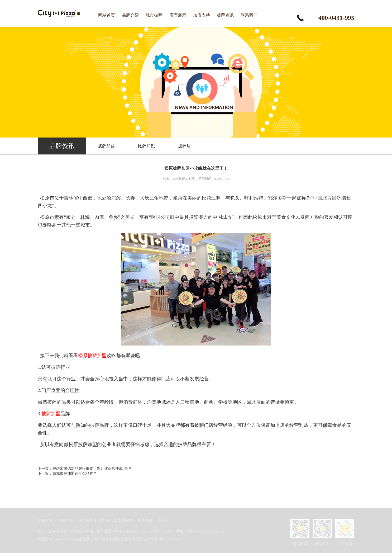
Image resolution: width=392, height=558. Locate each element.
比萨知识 (146, 146)
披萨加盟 (106, 146)
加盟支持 (202, 15)
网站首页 (107, 15)
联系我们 (249, 15)
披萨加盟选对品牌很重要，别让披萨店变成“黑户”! (94, 469)
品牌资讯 (62, 146)
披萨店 (184, 146)
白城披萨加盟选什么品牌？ (75, 473)
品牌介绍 (130, 15)
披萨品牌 (99, 425)
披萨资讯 (225, 15)
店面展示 (178, 15)
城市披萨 (154, 15)
